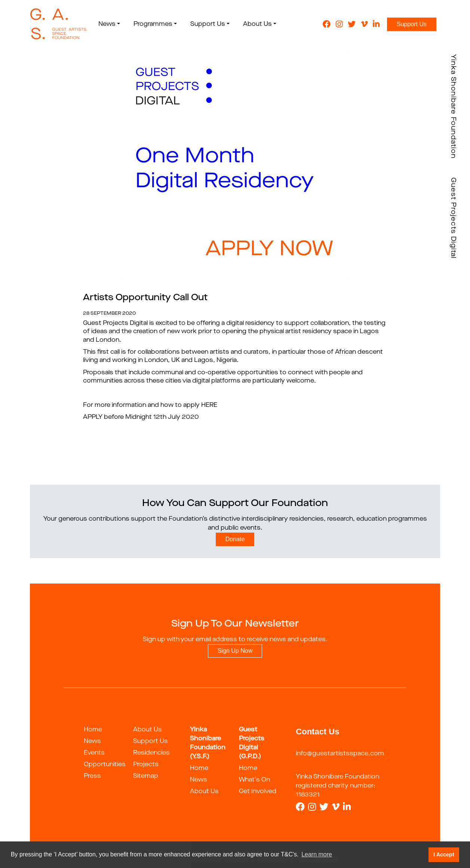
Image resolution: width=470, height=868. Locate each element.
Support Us (412, 24)
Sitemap (146, 776)
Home (93, 730)
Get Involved (258, 792)
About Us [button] (257, 24)
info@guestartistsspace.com (340, 754)
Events (94, 753)
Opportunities (105, 765)
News (92, 741)
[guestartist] (59, 24)
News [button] (107, 24)
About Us (148, 730)
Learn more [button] (317, 854)
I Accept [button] (444, 855)
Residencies (151, 753)
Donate (235, 539)
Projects (146, 765)
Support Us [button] (208, 24)
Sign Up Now (235, 651)
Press (92, 776)
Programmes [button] (153, 24)
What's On (254, 780)
